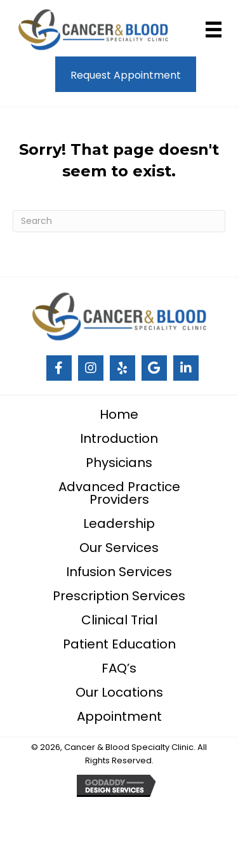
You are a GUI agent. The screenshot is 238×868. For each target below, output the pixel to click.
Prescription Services (119, 596)
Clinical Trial (119, 620)
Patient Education (119, 644)
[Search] (119, 221)
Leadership (119, 523)
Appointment (119, 716)
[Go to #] (59, 368)
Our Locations (119, 692)
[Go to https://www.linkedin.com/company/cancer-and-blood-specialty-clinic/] (186, 368)
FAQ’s (119, 668)
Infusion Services (119, 572)
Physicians (119, 463)
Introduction (119, 438)
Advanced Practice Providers (119, 493)
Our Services (119, 548)
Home (119, 414)
